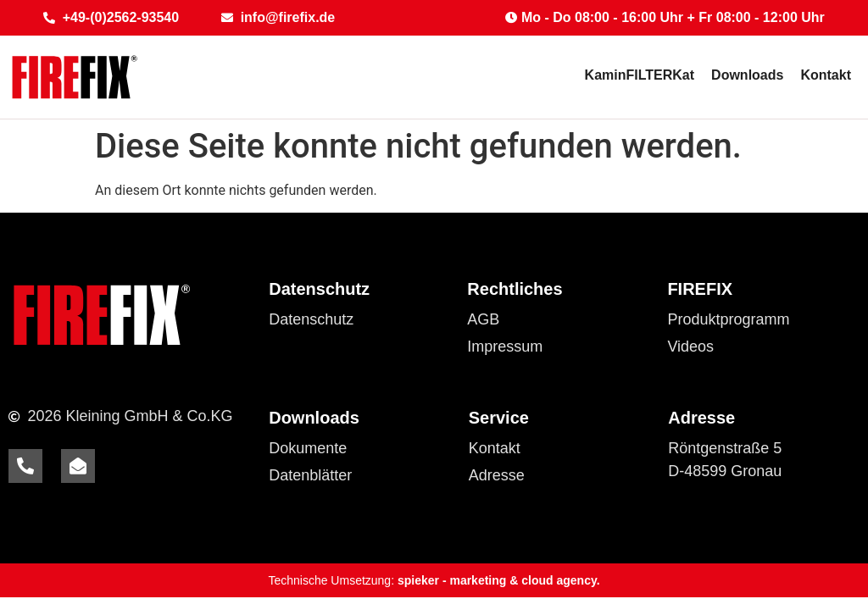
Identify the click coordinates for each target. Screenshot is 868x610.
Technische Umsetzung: (434, 580)
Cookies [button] (296, 347)
